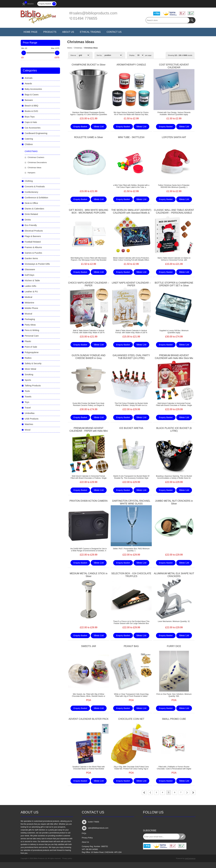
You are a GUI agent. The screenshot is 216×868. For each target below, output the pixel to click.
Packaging (30, 319)
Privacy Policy (87, 838)
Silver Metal (30, 369)
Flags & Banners (33, 236)
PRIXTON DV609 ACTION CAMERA (89, 501)
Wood (28, 430)
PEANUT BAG (131, 646)
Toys (27, 402)
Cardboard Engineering (36, 133)
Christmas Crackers (36, 157)
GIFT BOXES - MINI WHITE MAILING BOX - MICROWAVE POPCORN (89, 211)
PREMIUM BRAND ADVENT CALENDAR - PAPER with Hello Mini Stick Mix (89, 431)
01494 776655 (85, 18)
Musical (28, 314)
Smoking (29, 374)
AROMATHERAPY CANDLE (131, 65)
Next (187, 792)
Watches (29, 424)
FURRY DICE (174, 646)
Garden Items (31, 258)
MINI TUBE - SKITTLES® (131, 137)
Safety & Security (33, 363)
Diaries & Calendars (34, 209)
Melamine (29, 303)
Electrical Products (34, 231)
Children (29, 144)
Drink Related (31, 214)
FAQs (84, 833)
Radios (28, 358)
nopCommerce (190, 858)
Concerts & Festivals (35, 186)
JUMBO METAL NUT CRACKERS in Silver (174, 502)
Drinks (28, 220)
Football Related (33, 242)
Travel (28, 408)
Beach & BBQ (32, 106)
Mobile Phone (31, 308)
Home (70, 48)
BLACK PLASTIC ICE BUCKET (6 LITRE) (174, 429)
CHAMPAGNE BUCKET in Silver (89, 65)
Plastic (28, 341)
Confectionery (32, 192)
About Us (85, 842)
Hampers (32, 173)
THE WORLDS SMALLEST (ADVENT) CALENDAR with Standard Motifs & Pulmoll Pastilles (131, 213)
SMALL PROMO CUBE (174, 719)
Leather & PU (31, 291)
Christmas (78, 48)
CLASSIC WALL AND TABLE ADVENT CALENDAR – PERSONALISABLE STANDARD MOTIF (174, 213)
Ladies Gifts (31, 286)
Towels (28, 397)
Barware (29, 100)
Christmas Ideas (35, 168)
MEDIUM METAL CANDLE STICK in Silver (89, 575)
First (144, 792)
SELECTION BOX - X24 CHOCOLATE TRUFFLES (131, 575)
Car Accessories (33, 128)
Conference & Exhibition (36, 198)
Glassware (30, 269)
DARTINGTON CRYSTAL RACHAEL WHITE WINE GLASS (131, 502)
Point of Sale (31, 347)
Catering (29, 139)
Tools (27, 391)
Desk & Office (31, 203)
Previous (150, 792)
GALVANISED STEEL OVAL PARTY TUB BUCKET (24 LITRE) (131, 357)
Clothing (29, 181)
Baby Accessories (33, 89)
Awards (28, 83)
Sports (28, 380)
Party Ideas (30, 325)
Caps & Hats (31, 122)
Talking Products (33, 385)
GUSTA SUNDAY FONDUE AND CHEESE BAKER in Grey (89, 357)
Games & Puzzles (33, 253)
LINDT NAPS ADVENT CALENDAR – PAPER (131, 284)
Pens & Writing (32, 330)
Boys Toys (30, 117)
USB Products (32, 419)
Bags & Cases (32, 94)
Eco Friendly (31, 225)
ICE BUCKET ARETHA (131, 428)
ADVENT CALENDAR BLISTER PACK (89, 719)
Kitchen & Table (32, 280)
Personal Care (32, 336)
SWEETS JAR (89, 646)
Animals (29, 78)
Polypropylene (32, 352)
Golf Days (30, 275)
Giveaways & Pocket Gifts (37, 264)
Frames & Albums (33, 247)
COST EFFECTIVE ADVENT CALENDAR (174, 66)
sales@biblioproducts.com (95, 13)
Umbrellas (30, 413)
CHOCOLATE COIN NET (131, 719)
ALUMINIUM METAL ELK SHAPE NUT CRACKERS (174, 575)
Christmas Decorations (37, 162)
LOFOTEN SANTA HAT (174, 137)
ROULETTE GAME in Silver (89, 137)
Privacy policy (67, 858)
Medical (29, 297)
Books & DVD (31, 111)
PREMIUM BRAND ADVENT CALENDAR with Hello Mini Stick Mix (174, 357)
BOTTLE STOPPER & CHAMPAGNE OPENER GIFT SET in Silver (174, 284)
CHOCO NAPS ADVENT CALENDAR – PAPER (89, 284)
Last (193, 792)
